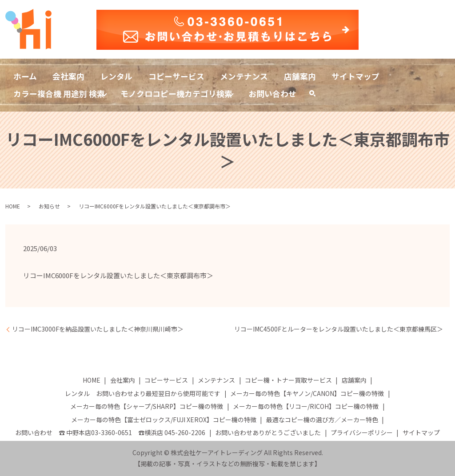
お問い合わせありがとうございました (268, 433)
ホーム (25, 76)
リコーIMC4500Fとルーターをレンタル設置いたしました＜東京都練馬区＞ (339, 330)
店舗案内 (301, 76)
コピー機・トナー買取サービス (288, 380)
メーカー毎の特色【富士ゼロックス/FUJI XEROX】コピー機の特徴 (164, 420)
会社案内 (69, 76)
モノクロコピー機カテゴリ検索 (177, 93)
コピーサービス (177, 76)
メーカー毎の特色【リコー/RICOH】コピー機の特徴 (306, 407)
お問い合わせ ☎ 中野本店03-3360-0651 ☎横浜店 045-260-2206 (110, 433)
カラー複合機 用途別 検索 (59, 93)
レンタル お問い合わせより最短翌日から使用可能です (143, 393)
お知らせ (49, 206)
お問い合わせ (273, 93)
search (317, 95)
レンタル (117, 76)
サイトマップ (357, 76)
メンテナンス (245, 76)
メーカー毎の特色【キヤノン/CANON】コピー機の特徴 (307, 393)
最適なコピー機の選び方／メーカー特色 (322, 420)
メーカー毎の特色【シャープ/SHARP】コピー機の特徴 (147, 407)
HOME (13, 206)
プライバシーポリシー (362, 433)
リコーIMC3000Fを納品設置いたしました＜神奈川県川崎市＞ (98, 330)
